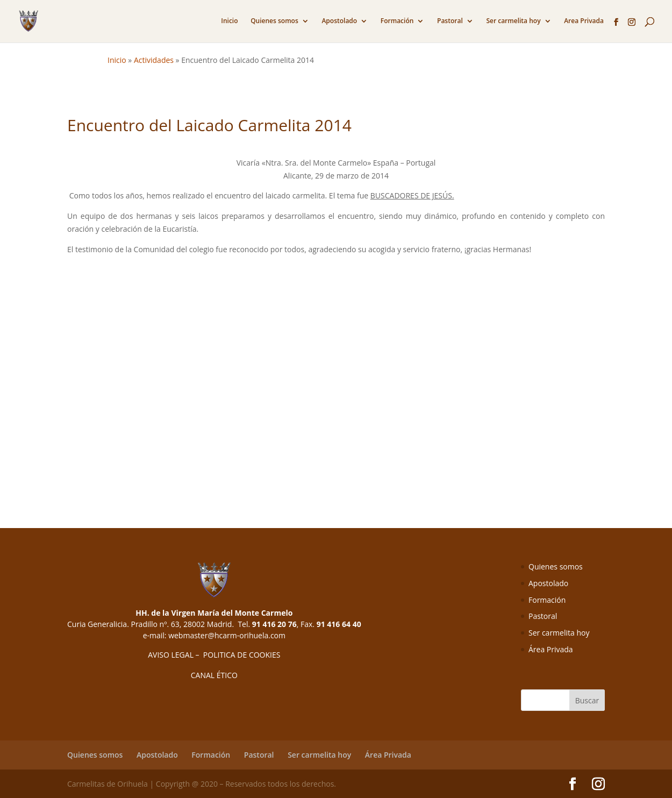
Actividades (154, 60)
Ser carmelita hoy (513, 21)
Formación (397, 21)
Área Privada (551, 649)
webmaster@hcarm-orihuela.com (227, 635)
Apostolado (339, 21)
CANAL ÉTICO (214, 675)
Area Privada (584, 21)
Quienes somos (274, 21)
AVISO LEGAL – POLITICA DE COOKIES (214, 655)
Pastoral (450, 21)
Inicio (229, 21)
